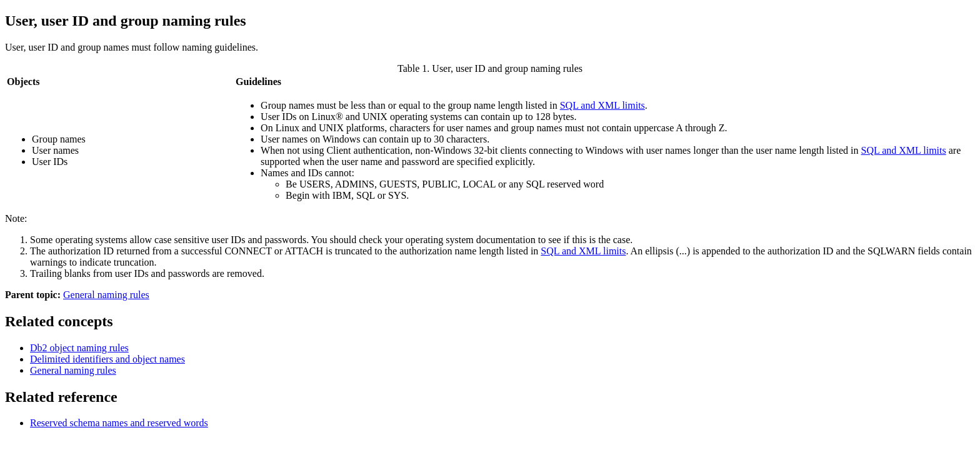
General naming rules (106, 295)
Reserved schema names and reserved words (119, 423)
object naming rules (79, 348)
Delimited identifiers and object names (107, 359)
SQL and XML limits (602, 105)
